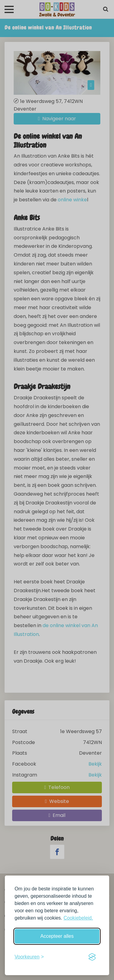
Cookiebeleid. (78, 918)
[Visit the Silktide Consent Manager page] (92, 957)
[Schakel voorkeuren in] (29, 957)
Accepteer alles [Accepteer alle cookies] (57, 936)
